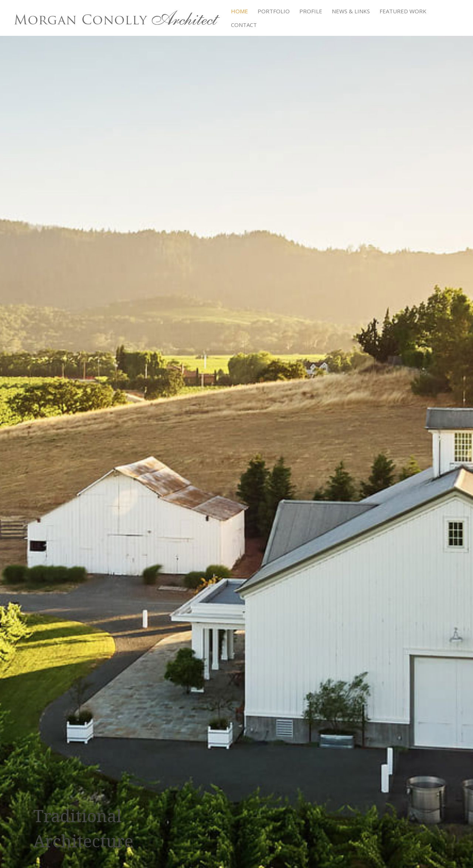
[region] (236, 434)
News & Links (351, 12)
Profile (311, 12)
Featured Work (403, 12)
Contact (244, 25)
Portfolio (274, 12)
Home (239, 12)
